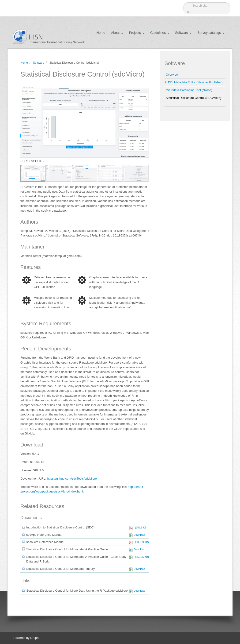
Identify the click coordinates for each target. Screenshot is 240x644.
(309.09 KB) (141, 542)
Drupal (35, 638)
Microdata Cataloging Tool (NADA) (189, 90)
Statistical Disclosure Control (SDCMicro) (193, 98)
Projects (135, 33)
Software (182, 33)
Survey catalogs (209, 33)
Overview (172, 75)
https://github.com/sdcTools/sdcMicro (72, 479)
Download (139, 535)
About (115, 33)
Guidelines (158, 33)
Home (101, 33)
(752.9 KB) (141, 528)
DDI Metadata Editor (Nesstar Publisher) (195, 82)
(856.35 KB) (141, 557)
